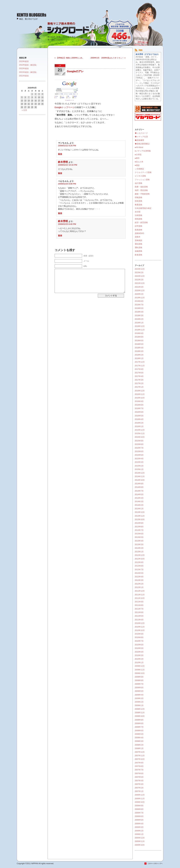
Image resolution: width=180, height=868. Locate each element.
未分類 (138, 212)
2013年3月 (139, 545)
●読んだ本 (139, 162)
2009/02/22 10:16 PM (68, 165)
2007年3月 (139, 784)
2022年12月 (140, 276)
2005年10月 (140, 845)
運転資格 (139, 248)
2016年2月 (139, 423)
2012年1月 (139, 587)
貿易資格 (139, 230)
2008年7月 (139, 727)
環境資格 (139, 219)
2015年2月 (139, 466)
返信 (60, 154)
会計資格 (139, 183)
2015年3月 (139, 462)
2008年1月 (139, 748)
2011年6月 (139, 612)
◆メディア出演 (141, 137)
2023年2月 (139, 273)
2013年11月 (140, 516)
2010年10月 (140, 630)
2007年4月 (139, 781)
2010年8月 (139, 637)
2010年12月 (140, 623)
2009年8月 (139, 680)
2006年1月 (139, 834)
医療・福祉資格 (141, 187)
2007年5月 (139, 777)
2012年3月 (139, 580)
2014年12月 (140, 473)
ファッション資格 (142, 180)
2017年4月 (139, 376)
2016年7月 (139, 408)
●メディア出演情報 (143, 151)
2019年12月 (140, 298)
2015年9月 (139, 441)
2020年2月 (139, 294)
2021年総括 (24, 76)
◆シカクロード (141, 133)
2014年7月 (139, 491)
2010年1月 (139, 663)
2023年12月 (140, 269)
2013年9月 (139, 523)
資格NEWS (139, 233)
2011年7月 (139, 609)
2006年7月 (139, 813)
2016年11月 (140, 394)
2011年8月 (139, 605)
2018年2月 (139, 355)
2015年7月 (139, 448)
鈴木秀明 (63, 162)
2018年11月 (140, 330)
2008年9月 (139, 720)
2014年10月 (140, 480)
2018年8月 (139, 337)
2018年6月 (139, 341)
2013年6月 (139, 534)
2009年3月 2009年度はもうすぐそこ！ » (108, 58)
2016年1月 (139, 426)
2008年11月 (140, 713)
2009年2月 (139, 702)
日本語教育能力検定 (143, 208)
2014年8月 (139, 487)
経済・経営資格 (141, 222)
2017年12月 (140, 362)
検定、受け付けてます (29, 19)
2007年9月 (139, 763)
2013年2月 (139, 548)
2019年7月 (139, 305)
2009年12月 (140, 666)
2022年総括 (24, 68)
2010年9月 (139, 634)
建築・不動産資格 (142, 194)
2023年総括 (24, 61)
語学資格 (139, 226)
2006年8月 (139, 809)
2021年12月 (140, 283)
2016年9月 (139, 401)
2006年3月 (139, 827)
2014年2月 (139, 505)
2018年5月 (139, 344)
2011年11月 (140, 595)
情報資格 (139, 197)
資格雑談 (139, 240)
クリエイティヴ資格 (143, 172)
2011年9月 (139, 602)
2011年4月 (139, 620)
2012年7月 (139, 570)
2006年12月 (140, 795)
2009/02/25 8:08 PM (67, 184)
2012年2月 (139, 584)
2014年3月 (139, 502)
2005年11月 (140, 841)
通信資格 (139, 244)
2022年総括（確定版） (29, 65)
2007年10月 (140, 759)
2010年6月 (139, 645)
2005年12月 (140, 838)
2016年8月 (139, 405)
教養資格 (139, 205)
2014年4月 (139, 498)
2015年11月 (140, 434)
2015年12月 (140, 430)
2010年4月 (139, 652)
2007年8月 (139, 766)
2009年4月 (139, 695)
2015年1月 (139, 469)
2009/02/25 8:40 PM (67, 224)
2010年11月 (140, 627)
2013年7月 (139, 530)
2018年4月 (139, 348)
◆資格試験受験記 (142, 144)
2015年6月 (139, 451)
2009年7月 (139, 684)
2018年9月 (139, 333)
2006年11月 (140, 799)
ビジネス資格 (140, 176)
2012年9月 (139, 562)
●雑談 (137, 165)
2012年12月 (140, 555)
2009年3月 (139, 698)
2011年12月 (140, 591)
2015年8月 (139, 444)
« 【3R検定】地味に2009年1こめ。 (69, 58)
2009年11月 (140, 670)
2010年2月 (139, 659)
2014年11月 (140, 477)
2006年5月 (139, 820)
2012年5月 (139, 573)
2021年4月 (139, 287)
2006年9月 (139, 806)
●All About (139, 147)
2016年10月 (140, 398)
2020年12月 (140, 291)
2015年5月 (139, 455)
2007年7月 (139, 770)
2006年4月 (139, 824)
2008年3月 (139, 741)
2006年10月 (140, 802)
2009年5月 (139, 691)
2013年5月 (139, 537)
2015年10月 (140, 437)
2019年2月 (139, 319)
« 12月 (24, 110)
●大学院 (138, 155)
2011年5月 (139, 616)
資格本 (138, 237)
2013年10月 (140, 520)
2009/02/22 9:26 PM (67, 146)
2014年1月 (139, 509)
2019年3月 (139, 316)
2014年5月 (139, 494)
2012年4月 (139, 577)
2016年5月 (139, 416)
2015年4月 (139, 459)
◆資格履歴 (139, 140)
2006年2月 (139, 831)
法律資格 (139, 215)
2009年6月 (139, 688)
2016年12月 (140, 391)
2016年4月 (139, 419)
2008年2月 (139, 745)
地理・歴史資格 (141, 190)
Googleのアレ (75, 71)
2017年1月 (139, 387)
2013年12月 (140, 512)
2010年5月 (139, 648)
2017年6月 (139, 373)
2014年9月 (139, 484)
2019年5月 (139, 308)
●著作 (137, 158)
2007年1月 (139, 791)
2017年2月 (139, 383)
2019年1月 (139, 323)
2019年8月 (139, 301)
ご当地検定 (139, 169)
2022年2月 (139, 280)
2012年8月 (139, 566)
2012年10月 (140, 559)
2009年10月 (140, 673)
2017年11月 (140, 366)
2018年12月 (140, 326)
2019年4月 (139, 312)
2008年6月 (139, 731)
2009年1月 (139, 706)
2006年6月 (139, 816)
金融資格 (139, 251)
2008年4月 (139, 738)
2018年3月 (139, 351)
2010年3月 (139, 655)
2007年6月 (139, 774)
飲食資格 (139, 255)
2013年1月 (139, 552)
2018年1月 (139, 358)
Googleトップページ (65, 107)
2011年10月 (140, 598)
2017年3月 (139, 380)
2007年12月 (140, 752)
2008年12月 (140, 709)
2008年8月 (139, 723)
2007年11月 (140, 756)
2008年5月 (139, 734)
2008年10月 (140, 716)
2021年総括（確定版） (29, 72)
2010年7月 (139, 641)
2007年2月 (139, 788)
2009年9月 (139, 677)
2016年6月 (139, 412)
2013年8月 (139, 527)
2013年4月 (139, 541)
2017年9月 (139, 369)
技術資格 (139, 201)
